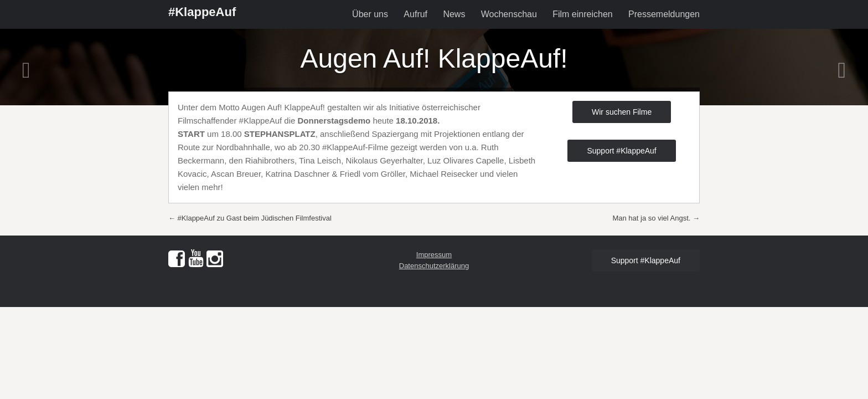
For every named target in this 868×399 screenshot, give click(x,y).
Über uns (370, 14)
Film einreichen (582, 14)
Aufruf (415, 14)
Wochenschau (509, 14)
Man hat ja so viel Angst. (656, 218)
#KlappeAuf (202, 12)
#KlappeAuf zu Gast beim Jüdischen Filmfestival (250, 218)
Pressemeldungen (664, 14)
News (454, 14)
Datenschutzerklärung (434, 266)
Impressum (434, 255)
